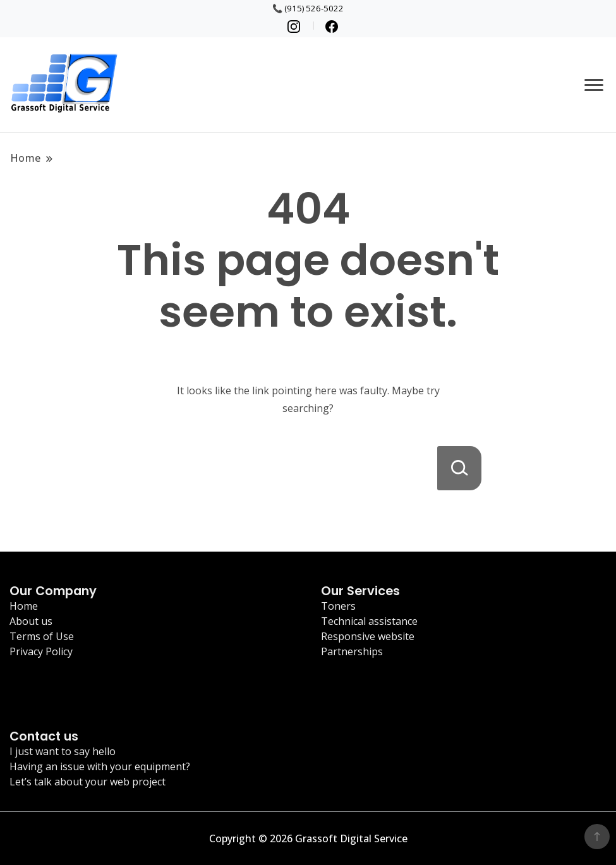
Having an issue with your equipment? (100, 766)
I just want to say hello (63, 751)
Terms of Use (42, 636)
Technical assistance (369, 621)
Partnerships (352, 651)
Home (24, 606)
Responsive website (368, 636)
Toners (338, 606)
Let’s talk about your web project (88, 782)
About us (31, 621)
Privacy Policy (41, 651)
